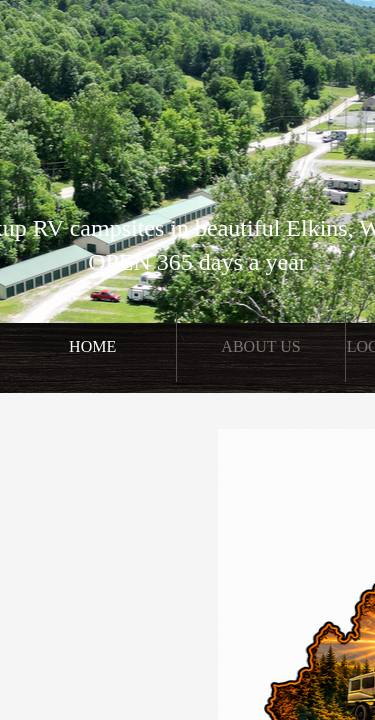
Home (92, 346)
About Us (260, 346)
